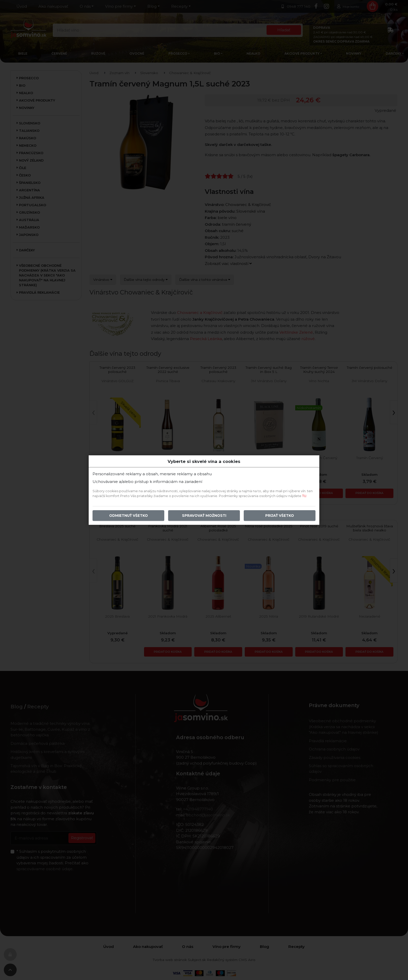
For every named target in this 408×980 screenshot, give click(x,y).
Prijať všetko (280, 516)
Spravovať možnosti (204, 516)
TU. (305, 496)
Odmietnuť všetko (129, 516)
